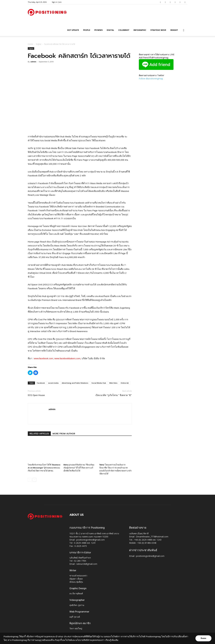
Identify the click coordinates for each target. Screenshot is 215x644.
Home (30, 44)
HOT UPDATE (73, 30)
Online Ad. (125, 383)
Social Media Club (99, 383)
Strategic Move (158, 30)
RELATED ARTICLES (39, 434)
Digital (110, 30)
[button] (184, 30)
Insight (174, 30)
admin (33, 62)
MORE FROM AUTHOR (64, 434)
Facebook (41, 383)
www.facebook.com (44, 358)
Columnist (124, 30)
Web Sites (113, 383)
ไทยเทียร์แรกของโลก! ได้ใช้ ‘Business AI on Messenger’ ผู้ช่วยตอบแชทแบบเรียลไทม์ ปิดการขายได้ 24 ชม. (44, 468)
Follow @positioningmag (151, 78)
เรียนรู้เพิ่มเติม (112, 640)
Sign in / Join (57, 2)
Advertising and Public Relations (75, 383)
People (87, 30)
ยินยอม (203, 638)
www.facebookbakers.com (67, 358)
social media (53, 383)
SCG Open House (36, 395)
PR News (98, 30)
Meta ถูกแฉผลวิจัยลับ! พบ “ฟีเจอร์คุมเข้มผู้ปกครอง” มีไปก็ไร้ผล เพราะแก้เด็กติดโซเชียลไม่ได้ (79, 468)
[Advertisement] (80, 127)
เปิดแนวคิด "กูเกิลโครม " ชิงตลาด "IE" (114, 395)
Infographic (140, 30)
